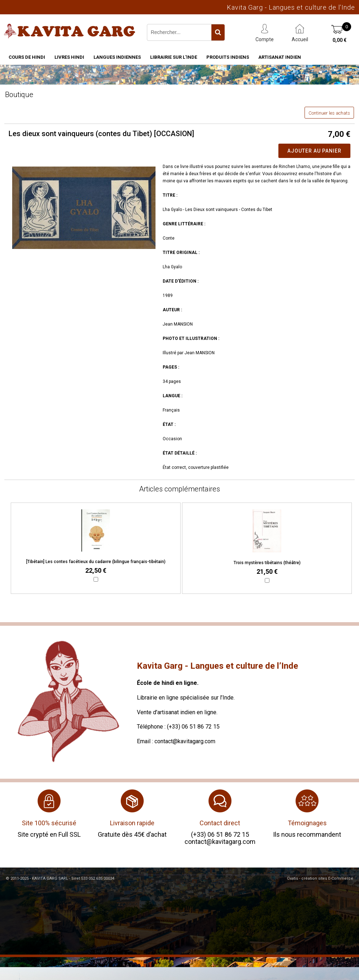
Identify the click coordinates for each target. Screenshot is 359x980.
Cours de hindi (27, 57)
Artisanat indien (280, 57)
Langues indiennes (117, 57)
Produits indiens (228, 57)
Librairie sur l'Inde (174, 57)
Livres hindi (69, 57)
